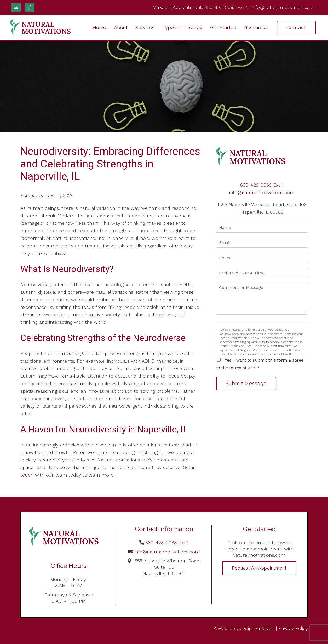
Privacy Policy (293, 628)
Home (99, 28)
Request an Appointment (259, 568)
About (121, 28)
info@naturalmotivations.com (284, 7)
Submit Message (246, 383)
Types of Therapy (182, 28)
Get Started (223, 28)
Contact (296, 28)
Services (145, 28)
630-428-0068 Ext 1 (226, 7)
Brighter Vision (259, 628)
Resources (256, 28)
